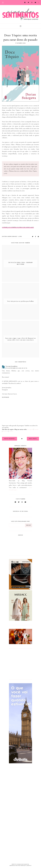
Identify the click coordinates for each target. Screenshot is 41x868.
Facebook (5, 431)
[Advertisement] (20, 664)
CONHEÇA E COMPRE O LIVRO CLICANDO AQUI (18, 227)
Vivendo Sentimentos (22, 864)
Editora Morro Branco (10, 237)
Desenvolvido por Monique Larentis (20, 866)
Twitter (11, 431)
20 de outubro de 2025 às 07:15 (17, 368)
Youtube (36, 429)
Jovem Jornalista (12, 366)
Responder (6, 397)
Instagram (5, 390)
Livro (20, 237)
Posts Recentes (10, 439)
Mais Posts (33, 439)
